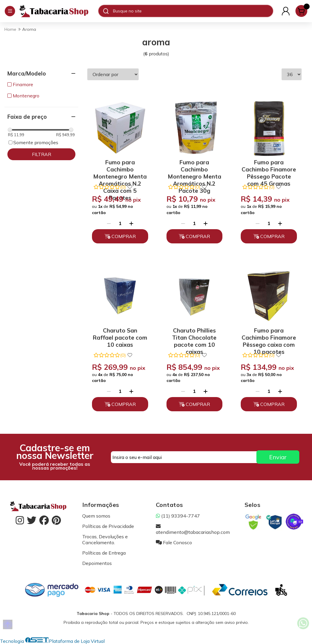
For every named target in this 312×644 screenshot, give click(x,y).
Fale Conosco (174, 542)
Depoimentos (97, 563)
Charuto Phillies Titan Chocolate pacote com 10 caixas (194, 337)
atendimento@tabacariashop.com (193, 529)
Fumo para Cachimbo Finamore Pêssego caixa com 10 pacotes (269, 337)
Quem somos (96, 516)
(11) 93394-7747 (178, 516)
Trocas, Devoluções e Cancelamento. (105, 539)
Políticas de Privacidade (108, 526)
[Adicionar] (131, 223)
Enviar (278, 457)
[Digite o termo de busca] (193, 11)
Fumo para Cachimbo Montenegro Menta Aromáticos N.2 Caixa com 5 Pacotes (120, 168)
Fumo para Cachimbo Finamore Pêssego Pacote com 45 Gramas (269, 168)
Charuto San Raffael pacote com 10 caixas (120, 337)
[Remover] (109, 223)
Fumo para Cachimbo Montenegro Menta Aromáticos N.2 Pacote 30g (194, 168)
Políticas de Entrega (104, 553)
